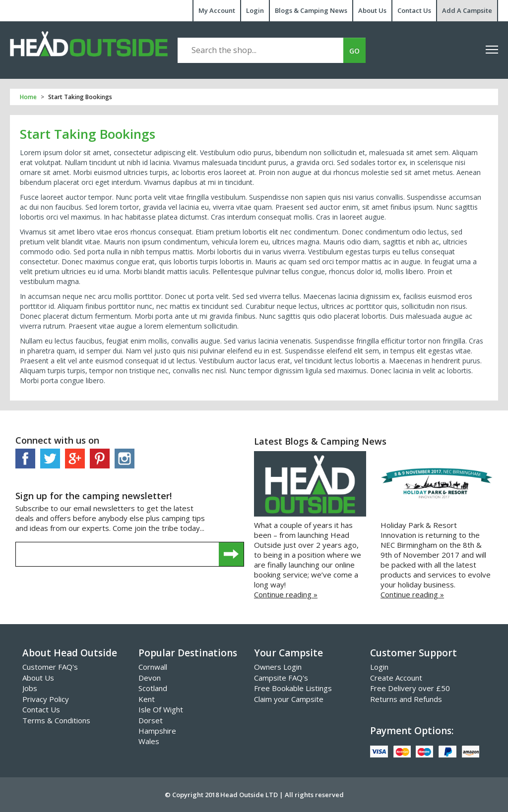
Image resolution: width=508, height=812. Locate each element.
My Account (217, 10)
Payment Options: (412, 731)
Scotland (153, 688)
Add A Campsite (467, 10)
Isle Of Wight (161, 709)
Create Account (396, 678)
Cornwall (153, 667)
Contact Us (414, 10)
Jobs (30, 688)
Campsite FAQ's (281, 678)
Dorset (151, 720)
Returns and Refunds (406, 699)
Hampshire (157, 731)
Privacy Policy (46, 699)
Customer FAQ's (50, 667)
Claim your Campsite (289, 699)
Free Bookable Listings (293, 688)
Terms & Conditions (56, 720)
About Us (372, 10)
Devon (150, 678)
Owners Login (278, 667)
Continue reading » (286, 594)
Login (255, 10)
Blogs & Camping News (311, 10)
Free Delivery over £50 (410, 688)
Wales (149, 741)
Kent (147, 699)
